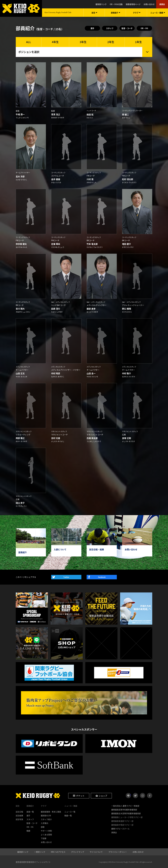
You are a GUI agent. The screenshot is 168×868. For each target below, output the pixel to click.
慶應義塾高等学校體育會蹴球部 (124, 809)
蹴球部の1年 (46, 815)
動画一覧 (68, 815)
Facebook (102, 577)
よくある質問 (46, 834)
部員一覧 (30, 811)
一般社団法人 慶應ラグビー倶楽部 (125, 805)
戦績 (28, 830)
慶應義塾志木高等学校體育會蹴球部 (126, 813)
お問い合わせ (149, 4)
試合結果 (19, 815)
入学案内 (44, 823)
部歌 (43, 827)
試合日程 (19, 811)
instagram (143, 795)
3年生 (83, 42)
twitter (135, 795)
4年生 (55, 42)
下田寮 (44, 838)
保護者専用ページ (133, 4)
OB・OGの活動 (116, 4)
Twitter (66, 577)
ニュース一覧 (70, 811)
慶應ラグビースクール (120, 828)
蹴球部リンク (101, 4)
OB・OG (144, 28)
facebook (150, 795)
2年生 (111, 42)
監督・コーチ (127, 28)
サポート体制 (46, 830)
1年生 (138, 42)
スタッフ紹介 (46, 819)
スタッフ (110, 28)
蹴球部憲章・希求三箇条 (51, 811)
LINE (131, 794)
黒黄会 (162, 4)
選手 (92, 28)
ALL (29, 42)
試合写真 (19, 819)
